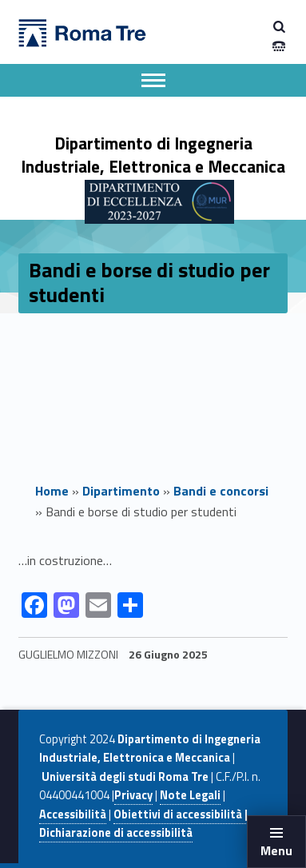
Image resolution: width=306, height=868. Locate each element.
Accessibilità (73, 814)
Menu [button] (276, 850)
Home (52, 491)
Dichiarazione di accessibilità (116, 833)
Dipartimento (121, 491)
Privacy (133, 795)
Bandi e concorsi (221, 491)
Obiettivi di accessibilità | (181, 814)
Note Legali (190, 795)
